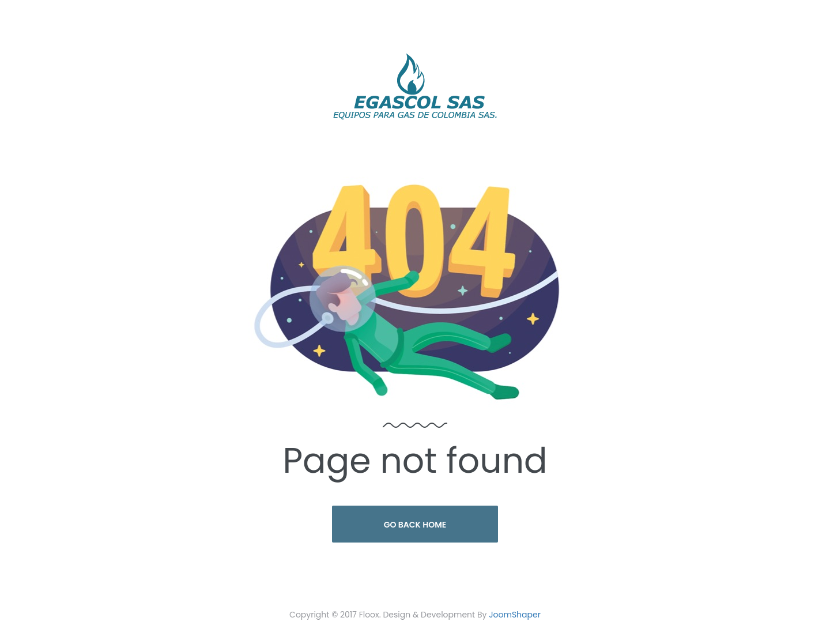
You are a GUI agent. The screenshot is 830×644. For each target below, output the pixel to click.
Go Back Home (415, 525)
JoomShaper (515, 615)
